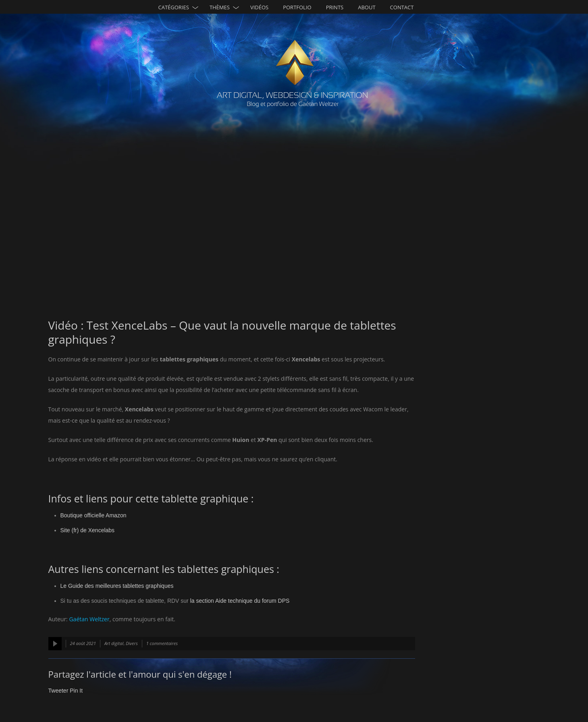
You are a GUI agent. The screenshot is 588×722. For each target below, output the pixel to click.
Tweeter (58, 691)
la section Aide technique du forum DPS (240, 601)
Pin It (76, 691)
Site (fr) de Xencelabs (88, 530)
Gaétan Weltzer (89, 619)
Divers (132, 643)
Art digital (114, 643)
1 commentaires (162, 643)
